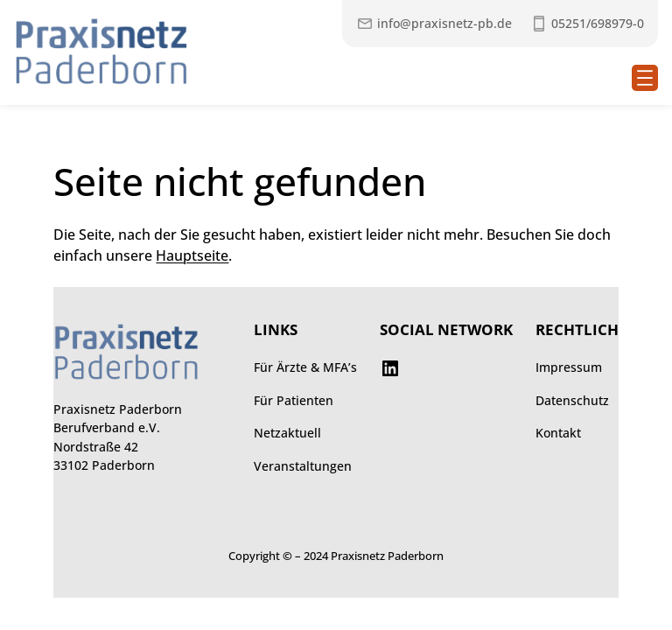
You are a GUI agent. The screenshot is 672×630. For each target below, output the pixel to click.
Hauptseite (192, 255)
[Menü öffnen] (645, 78)
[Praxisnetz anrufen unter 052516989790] (587, 24)
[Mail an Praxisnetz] (434, 24)
